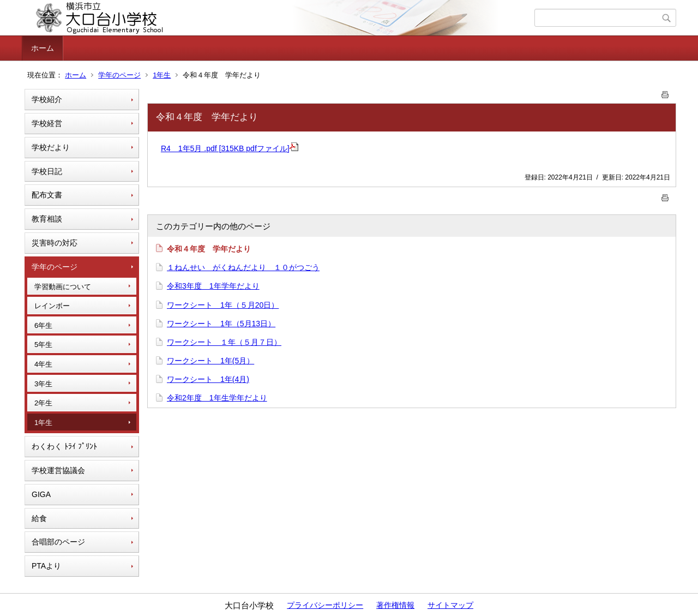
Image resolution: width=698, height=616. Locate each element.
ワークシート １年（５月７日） (224, 342)
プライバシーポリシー (325, 605)
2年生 (43, 403)
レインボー (52, 306)
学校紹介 (47, 99)
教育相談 (47, 219)
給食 (39, 518)
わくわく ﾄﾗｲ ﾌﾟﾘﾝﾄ (64, 446)
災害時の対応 (55, 243)
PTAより (46, 566)
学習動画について (63, 287)
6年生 (43, 325)
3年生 (43, 384)
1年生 (162, 75)
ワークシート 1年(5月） (210, 361)
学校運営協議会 (58, 470)
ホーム (43, 48)
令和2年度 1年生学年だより (217, 398)
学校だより (51, 147)
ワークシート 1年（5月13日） (221, 324)
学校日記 (47, 171)
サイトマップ (450, 605)
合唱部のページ (58, 542)
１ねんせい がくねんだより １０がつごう (243, 267)
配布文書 (47, 195)
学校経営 (47, 123)
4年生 (43, 364)
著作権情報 (395, 605)
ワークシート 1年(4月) (208, 379)
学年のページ (119, 75)
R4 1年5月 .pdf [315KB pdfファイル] (230, 148)
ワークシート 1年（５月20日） (223, 305)
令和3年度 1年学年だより (213, 286)
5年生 (43, 345)
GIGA (41, 494)
